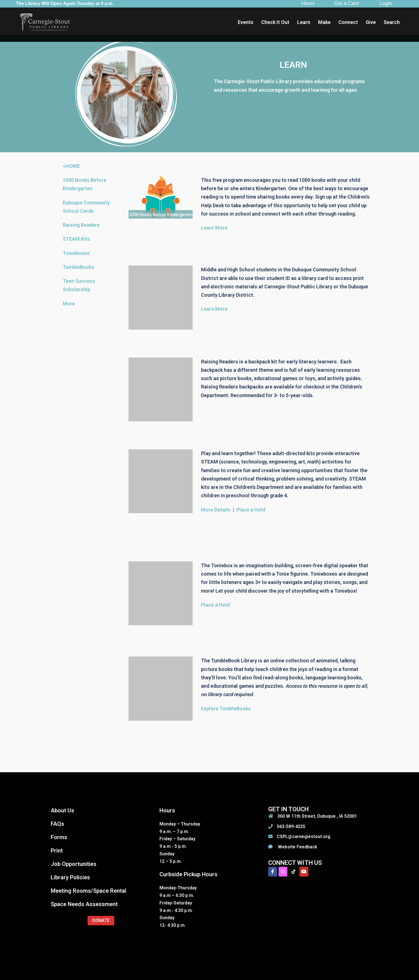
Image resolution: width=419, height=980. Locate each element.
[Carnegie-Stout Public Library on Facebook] (273, 872)
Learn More (214, 228)
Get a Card (347, 3)
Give (371, 22)
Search (392, 22)
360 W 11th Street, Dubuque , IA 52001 (317, 816)
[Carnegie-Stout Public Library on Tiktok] (294, 872)
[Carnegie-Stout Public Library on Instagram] (283, 872)
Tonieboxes (76, 253)
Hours (308, 3)
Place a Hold (251, 510)
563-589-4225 (291, 826)
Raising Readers (81, 225)
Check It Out (275, 22)
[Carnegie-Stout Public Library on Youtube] (304, 872)
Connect (348, 22)
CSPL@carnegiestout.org (304, 837)
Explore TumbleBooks (226, 709)
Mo (66, 304)
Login (386, 3)
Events (246, 22)
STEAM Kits (76, 239)
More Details (216, 510)
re (73, 304)
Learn (304, 22)
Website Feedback (297, 847)
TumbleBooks (78, 267)
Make (324, 22)
